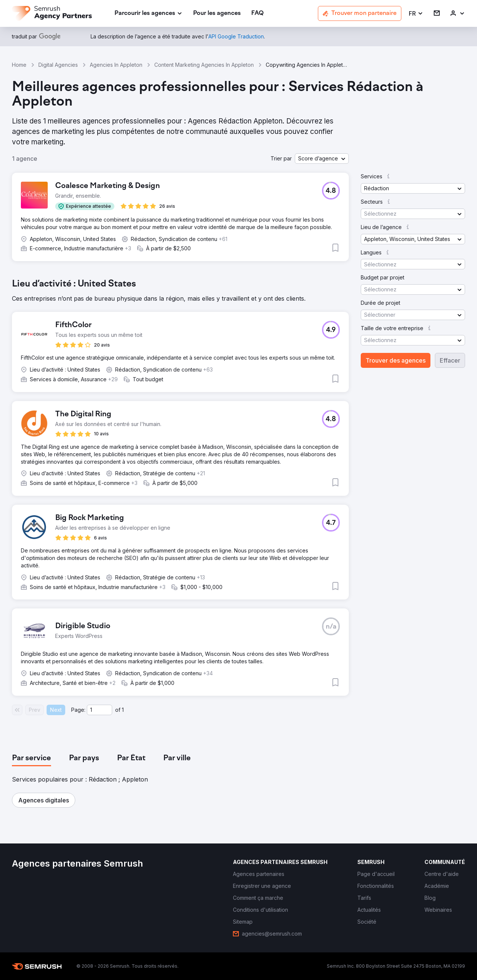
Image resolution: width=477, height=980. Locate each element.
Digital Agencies (58, 65)
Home (19, 65)
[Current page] (99, 710)
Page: (78, 710)
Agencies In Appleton (116, 65)
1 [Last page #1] (123, 710)
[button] (416, 14)
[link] (217, 14)
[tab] (31, 758)
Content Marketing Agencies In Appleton (204, 65)
